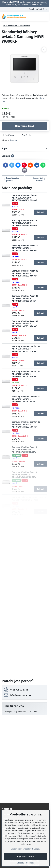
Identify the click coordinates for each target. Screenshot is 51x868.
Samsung (14, 140)
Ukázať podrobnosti (26, 863)
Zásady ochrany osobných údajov (26, 849)
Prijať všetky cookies (26, 856)
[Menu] (45, 16)
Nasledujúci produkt (39, 179)
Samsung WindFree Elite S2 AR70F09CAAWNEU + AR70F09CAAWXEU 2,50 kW (24, 198)
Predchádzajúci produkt (12, 179)
